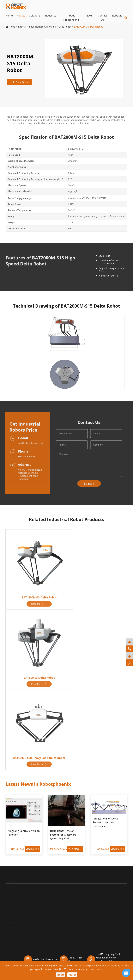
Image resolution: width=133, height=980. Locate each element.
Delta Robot (65, 27)
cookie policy (80, 969)
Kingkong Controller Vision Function (24, 831)
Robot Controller (14, 935)
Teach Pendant (13, 940)
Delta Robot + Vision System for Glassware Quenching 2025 (63, 833)
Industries (50, 16)
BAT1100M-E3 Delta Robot (39, 597)
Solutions (35, 16)
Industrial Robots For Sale (42, 27)
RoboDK (117, 16)
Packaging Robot (14, 915)
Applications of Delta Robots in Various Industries (105, 820)
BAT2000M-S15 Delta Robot (88, 27)
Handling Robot (14, 910)
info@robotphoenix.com (92, 6)
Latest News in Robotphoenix (38, 782)
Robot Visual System (16, 895)
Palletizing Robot (14, 900)
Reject (61, 975)
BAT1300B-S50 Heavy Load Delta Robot (39, 758)
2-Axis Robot (12, 920)
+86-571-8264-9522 (55, 6)
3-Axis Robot (12, 925)
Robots (21, 16)
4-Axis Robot (12, 930)
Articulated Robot (15, 905)
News (89, 16)
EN (122, 6)
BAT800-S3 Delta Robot (39, 677)
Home (9, 16)
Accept (72, 975)
